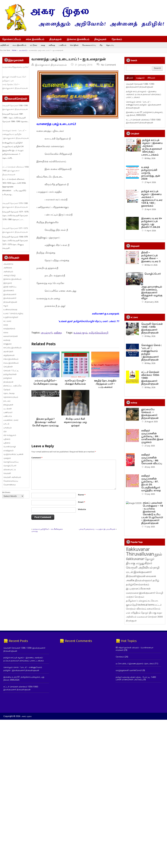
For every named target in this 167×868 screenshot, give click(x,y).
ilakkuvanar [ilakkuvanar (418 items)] (135, 559)
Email (82, 502)
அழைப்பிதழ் (9, 275)
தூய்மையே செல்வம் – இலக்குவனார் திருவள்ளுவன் (150, 414)
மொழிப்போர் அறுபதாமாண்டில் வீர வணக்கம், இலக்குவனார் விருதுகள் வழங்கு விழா (152, 286)
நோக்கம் (118, 39)
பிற (101, 45)
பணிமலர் (8, 412)
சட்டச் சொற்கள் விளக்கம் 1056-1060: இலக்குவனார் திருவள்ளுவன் (16, 171)
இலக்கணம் (9, 290)
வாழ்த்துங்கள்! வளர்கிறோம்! (129, 670)
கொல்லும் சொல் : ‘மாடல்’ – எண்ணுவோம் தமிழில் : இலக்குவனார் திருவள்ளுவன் (16, 134)
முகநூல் (7, 458)
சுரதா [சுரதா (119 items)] (159, 613)
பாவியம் (62, 45)
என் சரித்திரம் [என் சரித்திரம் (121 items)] (133, 613)
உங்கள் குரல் (81, 333)
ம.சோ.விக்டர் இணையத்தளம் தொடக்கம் (135, 663)
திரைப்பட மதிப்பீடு (12, 386)
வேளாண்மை (10, 485)
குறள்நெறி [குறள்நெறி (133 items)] (132, 605)
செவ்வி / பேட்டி (11, 370)
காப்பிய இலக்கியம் (12, 348)
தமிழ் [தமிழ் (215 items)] (156, 580)
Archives (6, 492)
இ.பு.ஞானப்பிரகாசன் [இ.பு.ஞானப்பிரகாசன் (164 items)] (138, 588)
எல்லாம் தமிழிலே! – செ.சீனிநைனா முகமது (47, 530)
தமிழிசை (8, 378)
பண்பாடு (8, 416)
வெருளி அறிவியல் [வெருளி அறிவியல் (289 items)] (139, 567)
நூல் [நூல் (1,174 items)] (158, 554)
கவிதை (52, 45)
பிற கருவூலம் (10, 435)
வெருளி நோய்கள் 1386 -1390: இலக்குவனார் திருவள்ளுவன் (140, 85)
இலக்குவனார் (10, 294)
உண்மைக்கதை (10, 309)
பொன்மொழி (10, 446)
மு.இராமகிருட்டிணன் (13, 454)
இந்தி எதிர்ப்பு (10, 287)
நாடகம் (7, 401)
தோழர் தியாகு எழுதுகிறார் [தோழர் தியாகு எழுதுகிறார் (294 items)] (140, 561)
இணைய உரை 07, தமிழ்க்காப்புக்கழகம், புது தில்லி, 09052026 (145, 114)
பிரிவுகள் (151, 78)
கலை (6, 332)
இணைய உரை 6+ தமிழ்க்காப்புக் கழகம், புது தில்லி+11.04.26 (152, 223)
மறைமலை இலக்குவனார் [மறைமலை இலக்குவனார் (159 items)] (141, 593)
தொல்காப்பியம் (12, 39)
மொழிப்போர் (10, 466)
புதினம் (7, 439)
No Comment (108, 65)
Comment (37, 458)
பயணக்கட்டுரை (11, 420)
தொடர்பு (110, 45)
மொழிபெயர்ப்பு (11, 462)
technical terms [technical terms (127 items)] (146, 605)
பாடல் (6, 424)
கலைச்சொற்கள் (11, 336)
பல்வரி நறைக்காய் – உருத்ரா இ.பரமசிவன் (97, 529)
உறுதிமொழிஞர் (11, 317)
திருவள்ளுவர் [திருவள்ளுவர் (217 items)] (144, 580)
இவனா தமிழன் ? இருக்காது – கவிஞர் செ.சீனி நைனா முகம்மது (45, 422)
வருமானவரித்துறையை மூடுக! (15, 67)
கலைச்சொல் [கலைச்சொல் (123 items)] (154, 609)
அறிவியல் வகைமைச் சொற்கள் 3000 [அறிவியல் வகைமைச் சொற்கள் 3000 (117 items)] (144, 617)
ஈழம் (6, 306)
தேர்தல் (7, 390)
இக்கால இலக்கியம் (78, 39)
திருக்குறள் (56, 39)
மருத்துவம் (8, 450)
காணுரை (7, 344)
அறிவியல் (4, 45)
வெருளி (7, 473)
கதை (43, 45)
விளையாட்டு (10, 469)
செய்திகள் (74, 45)
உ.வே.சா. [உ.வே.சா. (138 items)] (153, 601)
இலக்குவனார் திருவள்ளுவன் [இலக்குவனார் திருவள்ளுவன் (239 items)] (139, 574)
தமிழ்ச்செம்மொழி (99, 333)
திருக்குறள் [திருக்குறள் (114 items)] (131, 621)
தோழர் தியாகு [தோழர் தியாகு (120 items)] (149, 613)
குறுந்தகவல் (9, 355)
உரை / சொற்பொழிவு (13, 313)
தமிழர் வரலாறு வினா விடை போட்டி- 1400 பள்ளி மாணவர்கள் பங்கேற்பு (136, 678)
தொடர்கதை (9, 393)
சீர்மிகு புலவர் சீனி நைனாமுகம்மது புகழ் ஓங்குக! (75, 422)
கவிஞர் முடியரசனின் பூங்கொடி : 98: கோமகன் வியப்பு (152, 459)
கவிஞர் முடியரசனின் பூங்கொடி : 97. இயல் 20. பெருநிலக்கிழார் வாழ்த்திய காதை (151, 483)
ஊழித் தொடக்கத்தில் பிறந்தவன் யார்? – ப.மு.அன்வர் (105, 384)
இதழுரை (8, 283)
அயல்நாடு (23, 50)
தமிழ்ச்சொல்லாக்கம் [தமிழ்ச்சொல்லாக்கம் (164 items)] (138, 584)
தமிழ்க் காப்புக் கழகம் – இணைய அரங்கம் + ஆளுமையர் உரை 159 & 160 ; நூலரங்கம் (152, 198)
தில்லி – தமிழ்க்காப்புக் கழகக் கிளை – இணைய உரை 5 (151, 257)
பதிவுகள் (129, 78)
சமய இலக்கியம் (19, 45)
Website (82, 509)
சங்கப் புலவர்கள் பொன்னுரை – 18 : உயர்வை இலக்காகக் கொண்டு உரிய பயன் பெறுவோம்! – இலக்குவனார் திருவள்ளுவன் (152, 513)
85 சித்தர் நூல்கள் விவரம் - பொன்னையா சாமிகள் (134, 649)
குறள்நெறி (8, 351)
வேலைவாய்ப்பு (89, 45)
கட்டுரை (34, 45)
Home (14, 50)
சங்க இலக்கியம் (35, 39)
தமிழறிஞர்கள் (10, 374)
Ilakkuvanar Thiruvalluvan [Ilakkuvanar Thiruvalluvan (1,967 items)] (140, 552)
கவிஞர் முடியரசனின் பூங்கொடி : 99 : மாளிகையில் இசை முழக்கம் (152, 436)
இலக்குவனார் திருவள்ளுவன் (51, 65)
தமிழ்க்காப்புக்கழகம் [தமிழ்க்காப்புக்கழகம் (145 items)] (137, 601)
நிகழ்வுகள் (100, 39)
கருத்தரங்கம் (9, 328)
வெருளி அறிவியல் (12, 477)
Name (82, 495)
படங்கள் (8, 409)
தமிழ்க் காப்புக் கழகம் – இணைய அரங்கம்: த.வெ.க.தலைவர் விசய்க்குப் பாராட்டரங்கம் (144, 94)
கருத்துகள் (140, 78)
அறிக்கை (8, 268)
